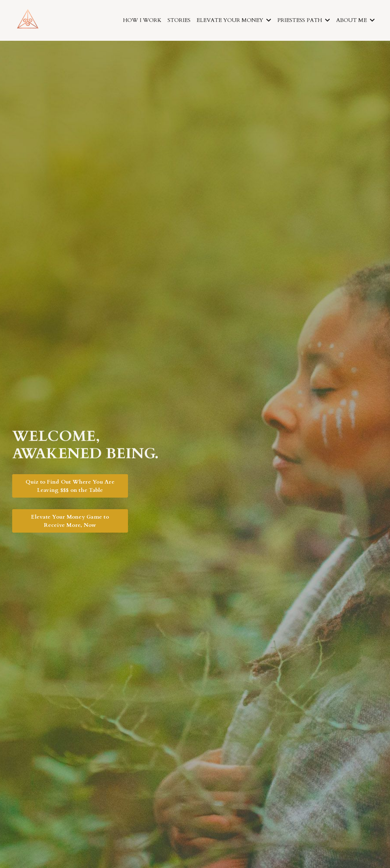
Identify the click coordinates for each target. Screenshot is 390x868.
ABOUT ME (355, 20)
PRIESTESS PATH (304, 20)
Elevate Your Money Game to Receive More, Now (70, 521)
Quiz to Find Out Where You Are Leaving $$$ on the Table (70, 486)
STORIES (179, 20)
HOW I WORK (142, 20)
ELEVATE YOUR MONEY (234, 20)
